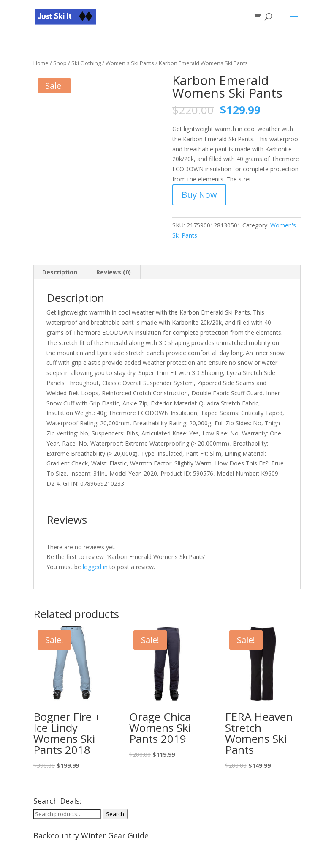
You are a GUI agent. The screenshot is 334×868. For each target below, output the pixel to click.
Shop (60, 63)
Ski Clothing (86, 63)
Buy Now (199, 195)
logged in (95, 567)
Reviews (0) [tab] (114, 272)
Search (115, 814)
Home (41, 63)
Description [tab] (60, 272)
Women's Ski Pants (130, 63)
